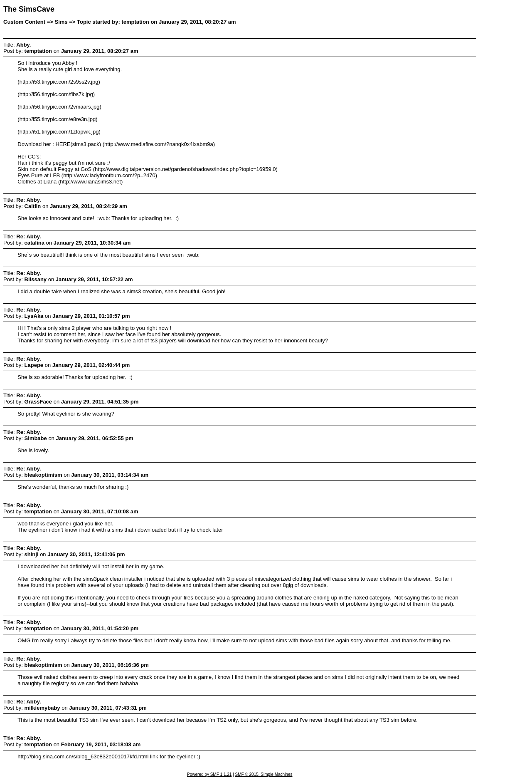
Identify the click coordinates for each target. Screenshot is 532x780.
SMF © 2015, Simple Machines (264, 774)
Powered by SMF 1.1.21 (209, 774)
